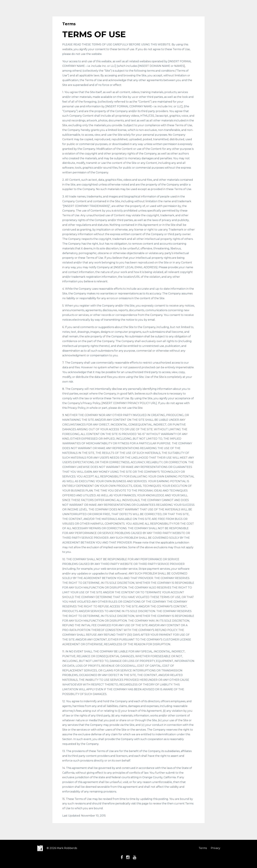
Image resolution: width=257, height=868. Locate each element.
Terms (203, 848)
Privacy (216, 848)
